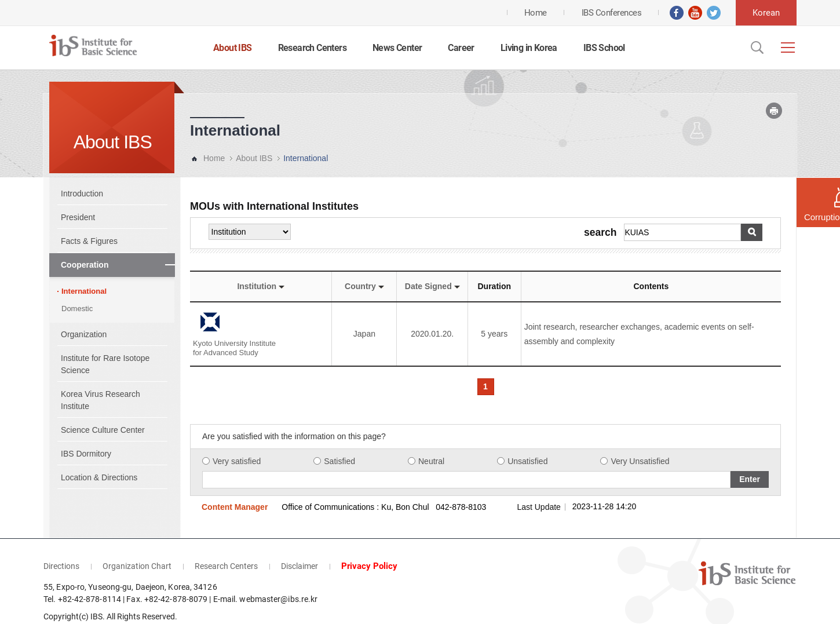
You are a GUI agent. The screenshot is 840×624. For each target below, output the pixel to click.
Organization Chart (137, 546)
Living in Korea (529, 48)
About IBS (233, 48)
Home (214, 158)
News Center (397, 48)
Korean (766, 13)
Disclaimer (300, 546)
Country (364, 286)
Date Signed (432, 286)
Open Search (756, 48)
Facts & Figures (89, 241)
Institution (261, 286)
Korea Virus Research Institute (101, 400)
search (600, 233)
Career (461, 48)
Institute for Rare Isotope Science (105, 364)
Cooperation (85, 265)
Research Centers (312, 48)
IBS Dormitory (86, 454)
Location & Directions (99, 477)
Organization (84, 334)
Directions (61, 546)
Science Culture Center (103, 430)
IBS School (604, 48)
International (84, 291)
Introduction (82, 194)
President (78, 217)
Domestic (77, 309)
